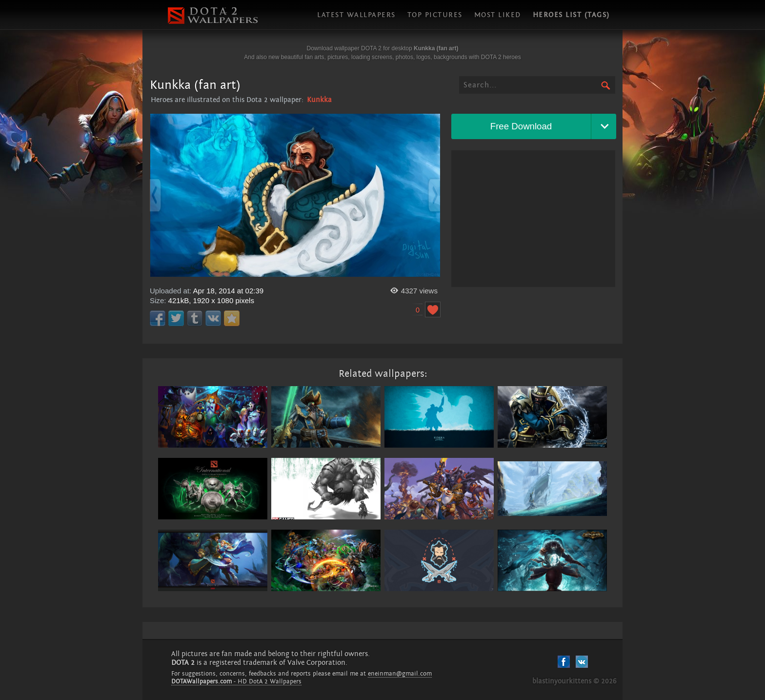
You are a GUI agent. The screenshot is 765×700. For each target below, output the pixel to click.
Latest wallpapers (356, 15)
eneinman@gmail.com (400, 674)
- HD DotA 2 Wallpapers (236, 681)
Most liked (498, 15)
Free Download (521, 126)
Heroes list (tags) (571, 15)
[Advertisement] (533, 219)
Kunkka (319, 100)
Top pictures (435, 15)
